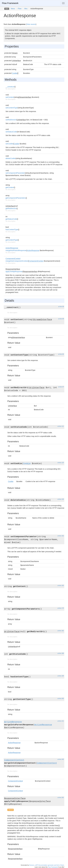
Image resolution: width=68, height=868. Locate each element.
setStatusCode (11, 132)
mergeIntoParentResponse (16, 250)
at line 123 (61, 463)
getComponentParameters (16, 198)
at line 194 (61, 676)
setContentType (12, 108)
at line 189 (61, 653)
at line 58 (61, 307)
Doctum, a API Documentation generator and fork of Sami (47, 865)
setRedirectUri (11, 120)
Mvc (26, 9)
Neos (13, 9)
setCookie (9, 144)
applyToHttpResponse (14, 272)
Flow (20, 9)
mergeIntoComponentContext (17, 261)
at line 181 (61, 631)
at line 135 (61, 499)
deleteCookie (11, 158)
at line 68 (61, 319)
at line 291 (61, 797)
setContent (10, 97)
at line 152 (61, 536)
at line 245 (61, 759)
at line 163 (61, 585)
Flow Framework (10, 3)
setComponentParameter (15, 173)
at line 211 (61, 721)
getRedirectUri (11, 208)
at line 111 (61, 426)
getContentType (12, 240)
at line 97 (61, 387)
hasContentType (12, 230)
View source (31, 24)
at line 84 (61, 354)
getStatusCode (11, 219)
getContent (10, 187)
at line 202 (61, 698)
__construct (10, 87)
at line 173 (61, 608)
